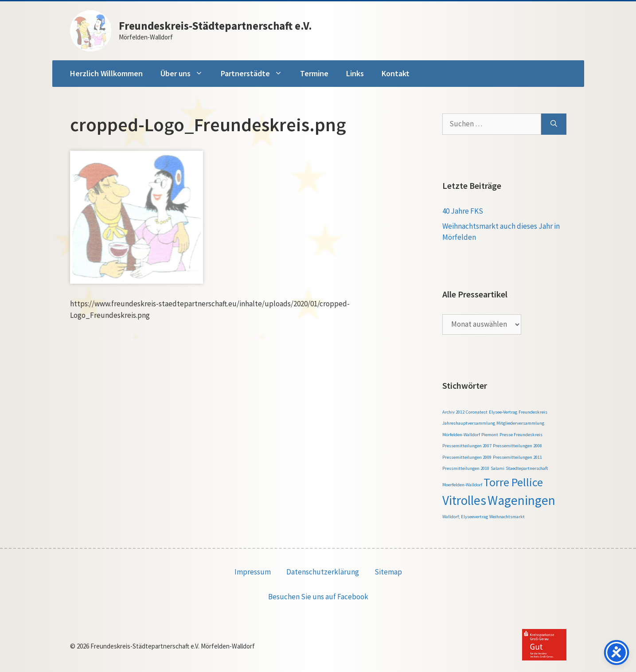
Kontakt (396, 73)
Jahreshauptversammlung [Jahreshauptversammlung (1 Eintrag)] (469, 423)
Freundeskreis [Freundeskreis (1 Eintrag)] (533, 412)
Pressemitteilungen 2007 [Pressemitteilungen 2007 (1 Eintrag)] (467, 446)
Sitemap (388, 572)
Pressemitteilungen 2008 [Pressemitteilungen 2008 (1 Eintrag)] (517, 446)
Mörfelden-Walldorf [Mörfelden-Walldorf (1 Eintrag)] (461, 435)
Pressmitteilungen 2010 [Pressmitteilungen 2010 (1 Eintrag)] (466, 468)
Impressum (253, 572)
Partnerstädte (256, 74)
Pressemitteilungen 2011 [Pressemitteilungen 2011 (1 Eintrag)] (517, 457)
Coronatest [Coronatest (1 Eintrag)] (477, 412)
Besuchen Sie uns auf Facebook (318, 597)
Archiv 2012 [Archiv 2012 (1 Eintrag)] (453, 412)
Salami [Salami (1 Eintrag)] (497, 468)
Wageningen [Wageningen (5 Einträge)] (521, 500)
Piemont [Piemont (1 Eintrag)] (490, 435)
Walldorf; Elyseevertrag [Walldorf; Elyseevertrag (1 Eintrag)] (465, 517)
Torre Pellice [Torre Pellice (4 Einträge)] (513, 482)
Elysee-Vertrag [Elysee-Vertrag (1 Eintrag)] (503, 412)
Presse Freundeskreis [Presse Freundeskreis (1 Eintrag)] (521, 435)
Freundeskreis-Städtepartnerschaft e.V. (215, 26)
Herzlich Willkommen (106, 73)
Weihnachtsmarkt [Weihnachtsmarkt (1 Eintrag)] (507, 517)
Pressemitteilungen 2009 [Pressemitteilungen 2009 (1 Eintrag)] (467, 457)
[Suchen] (554, 124)
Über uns (186, 74)
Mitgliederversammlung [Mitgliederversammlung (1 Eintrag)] (520, 423)
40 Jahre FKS (463, 211)
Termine (314, 73)
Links (355, 73)
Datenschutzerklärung (323, 572)
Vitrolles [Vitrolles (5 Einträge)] (464, 500)
